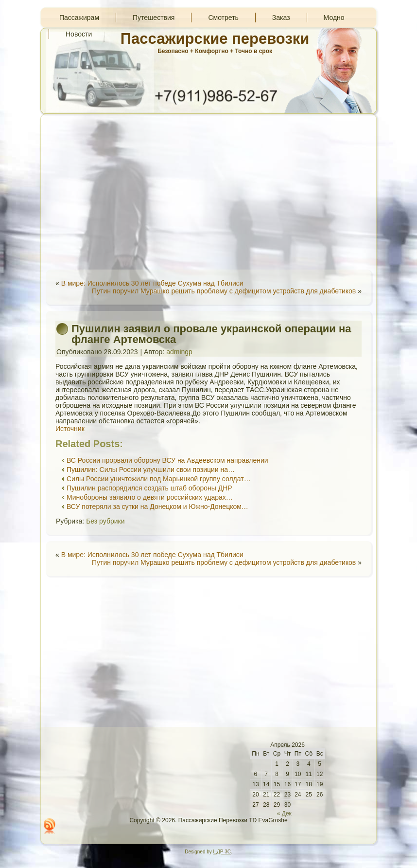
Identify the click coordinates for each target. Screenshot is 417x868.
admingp (179, 352)
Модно (334, 18)
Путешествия (154, 18)
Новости (79, 34)
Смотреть (223, 18)
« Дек (284, 814)
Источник (70, 429)
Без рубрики (105, 521)
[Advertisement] (208, 192)
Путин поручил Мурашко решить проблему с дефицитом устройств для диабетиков (224, 291)
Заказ (281, 18)
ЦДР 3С (222, 852)
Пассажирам (79, 18)
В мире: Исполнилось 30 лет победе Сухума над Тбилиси (152, 283)
